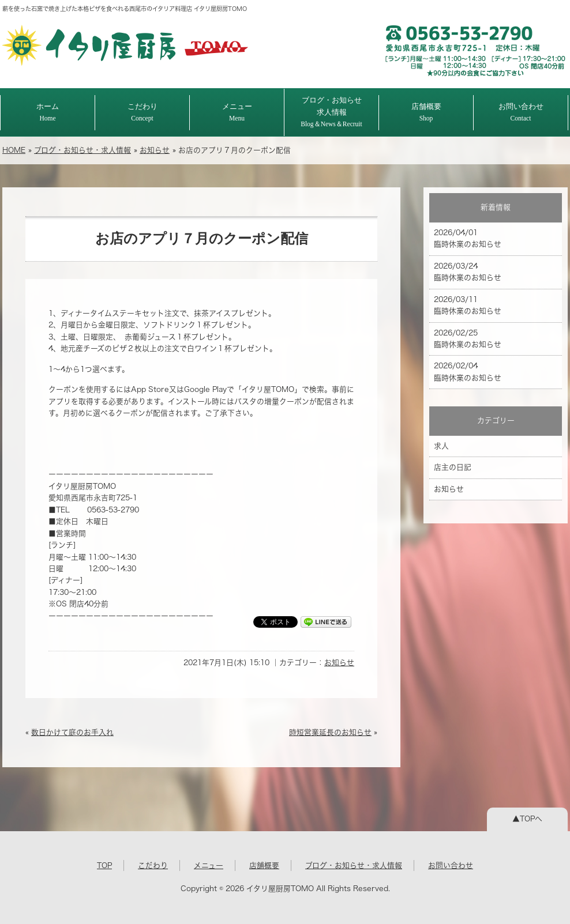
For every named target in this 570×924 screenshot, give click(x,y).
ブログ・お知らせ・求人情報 (82, 150)
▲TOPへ (527, 819)
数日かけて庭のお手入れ (72, 732)
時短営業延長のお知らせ (330, 732)
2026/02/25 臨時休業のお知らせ (468, 339)
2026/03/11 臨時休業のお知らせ (468, 305)
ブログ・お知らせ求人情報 (331, 112)
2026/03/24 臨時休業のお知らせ (468, 272)
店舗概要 (426, 112)
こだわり (142, 112)
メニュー (237, 112)
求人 (441, 446)
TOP (104, 865)
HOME (14, 150)
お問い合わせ (521, 112)
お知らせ (155, 150)
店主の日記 (453, 467)
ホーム (48, 112)
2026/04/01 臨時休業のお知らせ (468, 238)
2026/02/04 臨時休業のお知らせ (468, 372)
